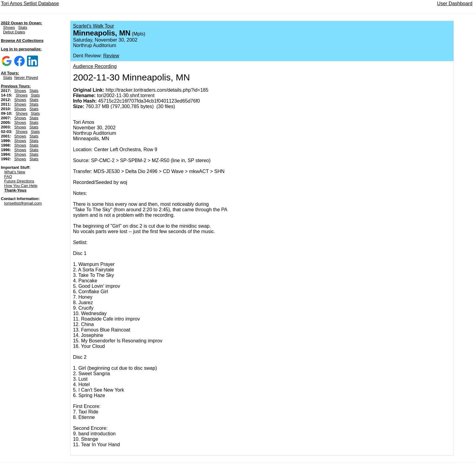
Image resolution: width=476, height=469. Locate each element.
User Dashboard (455, 3)
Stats (23, 27)
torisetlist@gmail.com (23, 203)
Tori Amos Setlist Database (30, 3)
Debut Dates (14, 32)
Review (111, 56)
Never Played (26, 78)
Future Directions (19, 181)
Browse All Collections (22, 41)
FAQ (8, 177)
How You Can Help (21, 186)
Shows (9, 27)
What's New (15, 172)
